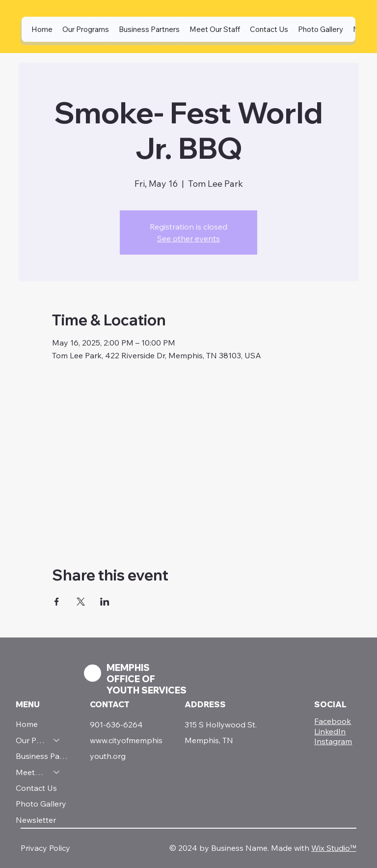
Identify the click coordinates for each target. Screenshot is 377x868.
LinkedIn (330, 731)
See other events (188, 238)
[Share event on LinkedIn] (105, 602)
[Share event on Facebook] (57, 602)
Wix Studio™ (334, 848)
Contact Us (36, 788)
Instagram (333, 741)
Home (27, 724)
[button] (86, 29)
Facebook (333, 721)
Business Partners (42, 756)
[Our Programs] (57, 740)
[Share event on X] (81, 602)
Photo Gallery (41, 804)
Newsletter (36, 820)
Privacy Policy (45, 848)
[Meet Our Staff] (57, 772)
